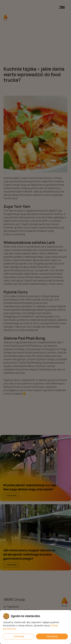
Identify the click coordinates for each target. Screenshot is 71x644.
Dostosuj (19, 636)
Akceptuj (52, 636)
